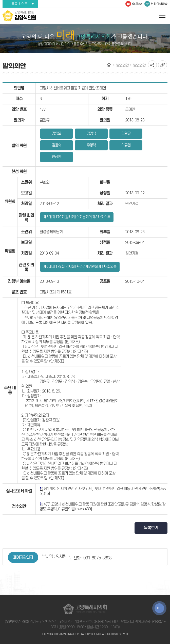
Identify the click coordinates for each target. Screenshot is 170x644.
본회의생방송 (159, 4)
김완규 (126, 133)
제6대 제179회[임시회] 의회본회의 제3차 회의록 (77, 217)
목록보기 (151, 528)
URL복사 (163, 65)
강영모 (56, 133)
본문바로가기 (0, 0)
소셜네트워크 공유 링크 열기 (152, 65)
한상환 (56, 157)
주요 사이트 (20, 4)
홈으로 (109, 65)
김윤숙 (56, 145)
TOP (159, 608)
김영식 (91, 133)
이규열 (126, 145)
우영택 (91, 145)
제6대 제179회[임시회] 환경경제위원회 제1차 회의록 (80, 267)
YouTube (137, 4)
